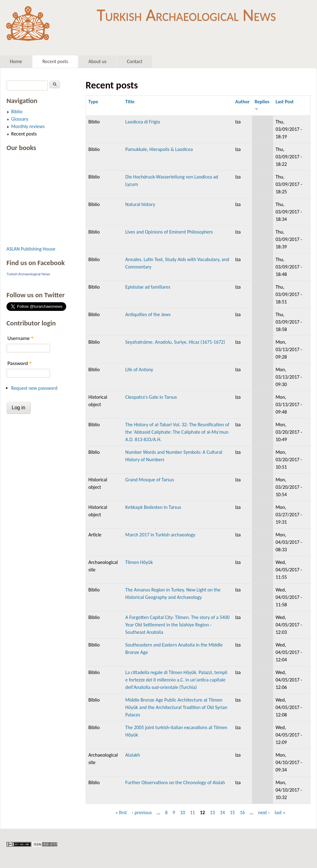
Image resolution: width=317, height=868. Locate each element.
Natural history (140, 204)
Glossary (20, 119)
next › (264, 812)
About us (97, 61)
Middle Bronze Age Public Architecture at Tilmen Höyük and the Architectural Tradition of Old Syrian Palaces (176, 707)
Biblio (17, 112)
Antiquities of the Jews (148, 314)
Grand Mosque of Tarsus (150, 480)
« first (121, 812)
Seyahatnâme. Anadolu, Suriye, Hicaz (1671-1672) (175, 342)
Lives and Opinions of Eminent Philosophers (169, 232)
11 (192, 812)
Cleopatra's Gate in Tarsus (151, 397)
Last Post (285, 102)
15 (232, 812)
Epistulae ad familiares (148, 287)
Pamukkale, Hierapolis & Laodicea (159, 149)
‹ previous (142, 812)
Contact (135, 61)
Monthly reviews (28, 126)
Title (130, 102)
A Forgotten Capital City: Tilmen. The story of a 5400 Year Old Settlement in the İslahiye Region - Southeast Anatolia (177, 625)
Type (93, 102)
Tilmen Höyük (139, 562)
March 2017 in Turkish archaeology (160, 535)
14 (222, 812)
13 (212, 812)
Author (242, 102)
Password (20, 363)
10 (182, 812)
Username (20, 338)
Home (16, 61)
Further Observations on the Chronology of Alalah (175, 782)
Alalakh (133, 755)
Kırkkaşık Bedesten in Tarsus (153, 507)
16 (242, 812)
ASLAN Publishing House (31, 249)
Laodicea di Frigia (143, 122)
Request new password (34, 388)
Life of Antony (139, 370)
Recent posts (55, 61)
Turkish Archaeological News (186, 15)
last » (280, 812)
